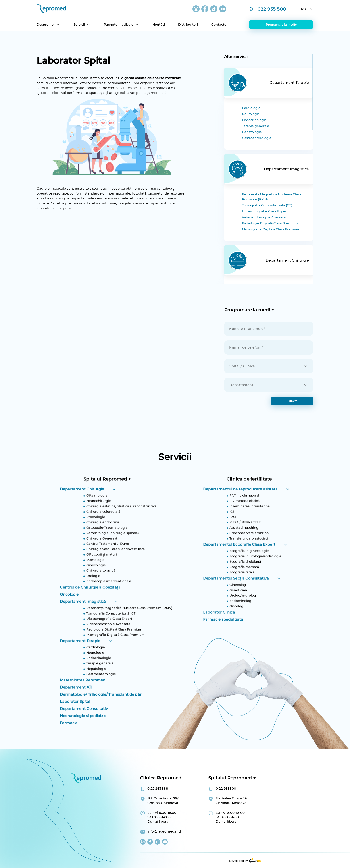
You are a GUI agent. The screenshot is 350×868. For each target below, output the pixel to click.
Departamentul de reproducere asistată (240, 510)
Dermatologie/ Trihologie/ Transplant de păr (101, 716)
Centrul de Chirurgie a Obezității (90, 609)
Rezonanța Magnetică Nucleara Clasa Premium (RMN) (272, 197)
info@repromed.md (164, 831)
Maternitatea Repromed (83, 701)
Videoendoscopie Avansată (264, 217)
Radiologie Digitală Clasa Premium (270, 223)
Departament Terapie (80, 662)
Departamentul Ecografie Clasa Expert (239, 566)
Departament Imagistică (83, 623)
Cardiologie (251, 108)
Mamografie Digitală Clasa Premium (271, 229)
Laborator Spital (75, 723)
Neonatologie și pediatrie (83, 737)
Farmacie (69, 744)
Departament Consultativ (84, 730)
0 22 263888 (158, 788)
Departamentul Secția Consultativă (236, 600)
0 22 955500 (226, 788)
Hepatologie (252, 132)
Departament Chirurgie (82, 510)
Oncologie (69, 616)
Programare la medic (281, 25)
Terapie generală (255, 126)
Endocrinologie (254, 120)
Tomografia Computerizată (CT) (267, 205)
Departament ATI (76, 709)
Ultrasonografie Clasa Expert (265, 211)
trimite (292, 401)
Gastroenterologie (257, 138)
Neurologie (251, 114)
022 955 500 (272, 9)
